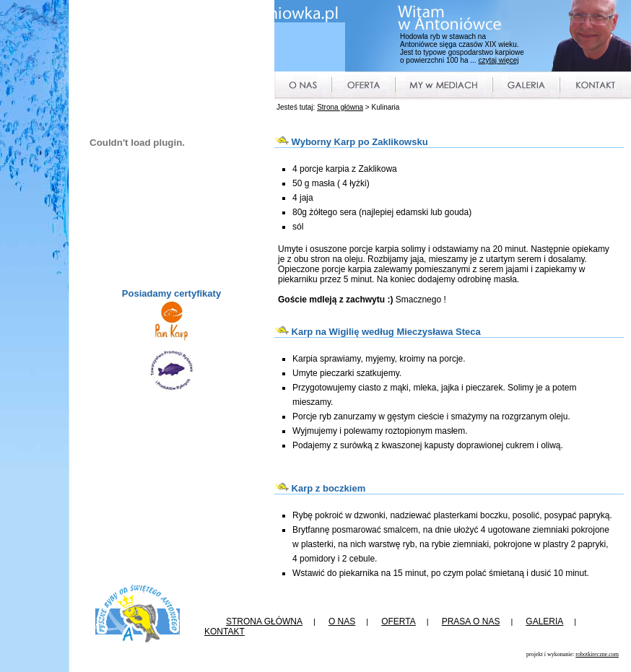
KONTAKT (225, 632)
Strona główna (340, 107)
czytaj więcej (498, 60)
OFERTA (399, 621)
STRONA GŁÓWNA (264, 621)
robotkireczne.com (597, 654)
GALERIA (544, 621)
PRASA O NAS (471, 621)
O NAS (342, 621)
